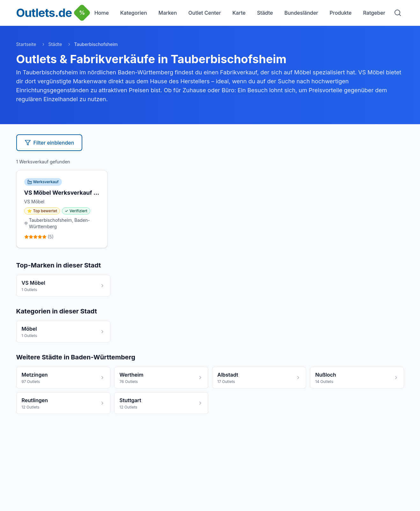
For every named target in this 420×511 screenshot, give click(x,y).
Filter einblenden (49, 143)
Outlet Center (205, 13)
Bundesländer (301, 13)
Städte (265, 13)
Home (102, 13)
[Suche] (398, 13)
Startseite (26, 44)
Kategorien (134, 13)
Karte (239, 13)
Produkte (341, 13)
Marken (168, 13)
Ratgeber (374, 13)
